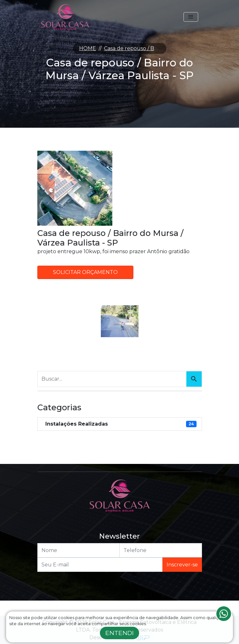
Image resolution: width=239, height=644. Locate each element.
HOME (88, 48)
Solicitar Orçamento (85, 272)
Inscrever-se (182, 565)
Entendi (119, 633)
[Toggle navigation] (191, 17)
